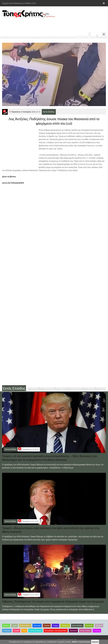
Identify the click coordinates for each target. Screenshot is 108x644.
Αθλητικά (99, 626)
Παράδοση (65, 626)
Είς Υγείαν (89, 626)
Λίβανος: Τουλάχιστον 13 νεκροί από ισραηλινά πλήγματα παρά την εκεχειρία (53, 601)
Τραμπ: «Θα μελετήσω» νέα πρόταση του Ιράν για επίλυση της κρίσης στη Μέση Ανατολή (51, 530)
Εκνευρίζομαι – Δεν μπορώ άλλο (56, 631)
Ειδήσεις (6, 626)
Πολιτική (47, 626)
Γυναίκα (16, 631)
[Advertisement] (51, 25)
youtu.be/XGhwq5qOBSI (13, 183)
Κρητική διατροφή (35, 631)
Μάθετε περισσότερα (81, 642)
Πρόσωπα (73, 631)
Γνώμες (55, 626)
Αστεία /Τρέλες (85, 631)
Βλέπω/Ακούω (25, 626)
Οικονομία (37, 626)
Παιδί (24, 631)
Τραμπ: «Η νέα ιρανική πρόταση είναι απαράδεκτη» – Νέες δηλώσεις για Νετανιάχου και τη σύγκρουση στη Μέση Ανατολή (49, 458)
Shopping (97, 631)
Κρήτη (14, 626)
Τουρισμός (7, 631)
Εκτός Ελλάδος (49, 112)
